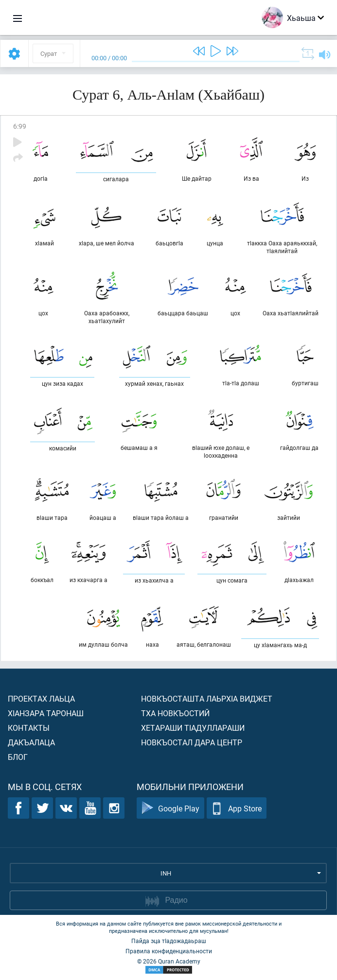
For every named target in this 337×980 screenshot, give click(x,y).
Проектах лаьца (41, 698)
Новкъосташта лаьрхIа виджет (207, 698)
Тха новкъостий (175, 713)
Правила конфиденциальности (169, 951)
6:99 (20, 126)
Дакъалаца (31, 742)
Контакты (29, 728)
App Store (237, 808)
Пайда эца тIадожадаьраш (169, 941)
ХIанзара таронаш (46, 713)
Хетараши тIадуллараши (193, 728)
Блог (18, 757)
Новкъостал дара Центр (192, 742)
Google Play (170, 808)
